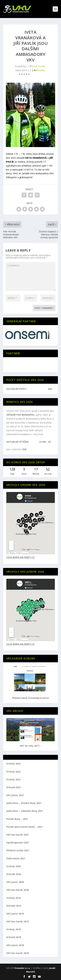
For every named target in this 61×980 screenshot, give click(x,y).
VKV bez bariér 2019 (18, 921)
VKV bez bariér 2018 (18, 953)
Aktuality (40, 70)
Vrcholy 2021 (14, 779)
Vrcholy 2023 (14, 764)
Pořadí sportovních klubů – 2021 (24, 827)
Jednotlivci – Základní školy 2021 (25, 811)
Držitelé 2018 (14, 937)
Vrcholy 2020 (14, 866)
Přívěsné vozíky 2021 (18, 850)
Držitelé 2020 (14, 874)
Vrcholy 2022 (14, 772)
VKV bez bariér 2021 (18, 835)
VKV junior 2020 (15, 882)
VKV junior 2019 (15, 914)
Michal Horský (37, 66)
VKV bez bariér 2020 (18, 890)
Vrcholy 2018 (14, 929)
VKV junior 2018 (15, 945)
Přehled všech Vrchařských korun (31, 698)
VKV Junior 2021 (15, 795)
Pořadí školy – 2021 (17, 819)
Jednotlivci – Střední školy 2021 (24, 803)
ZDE (24, 449)
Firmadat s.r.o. (22, 968)
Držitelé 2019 (14, 906)
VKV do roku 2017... (30, 746)
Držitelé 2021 (14, 787)
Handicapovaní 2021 (18, 843)
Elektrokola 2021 (16, 858)
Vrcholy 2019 (14, 898)
